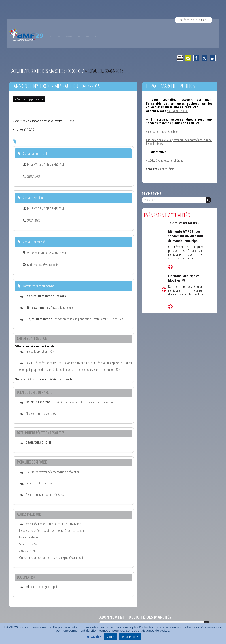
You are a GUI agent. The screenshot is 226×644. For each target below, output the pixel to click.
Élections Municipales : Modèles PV (185, 282)
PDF (130, 109)
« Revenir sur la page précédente (29, 99)
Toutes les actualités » (185, 223)
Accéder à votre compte (193, 20)
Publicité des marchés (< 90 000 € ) (55, 71)
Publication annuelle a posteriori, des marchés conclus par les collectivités (179, 142)
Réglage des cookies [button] (130, 637)
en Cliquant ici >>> (178, 111)
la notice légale (166, 169)
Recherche (152, 194)
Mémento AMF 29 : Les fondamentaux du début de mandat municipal (185, 238)
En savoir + (94, 636)
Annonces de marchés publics (163, 131)
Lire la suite (164, 290)
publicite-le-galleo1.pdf (41, 587)
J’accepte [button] (110, 637)
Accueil (18, 71)
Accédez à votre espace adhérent (165, 160)
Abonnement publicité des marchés (135, 617)
